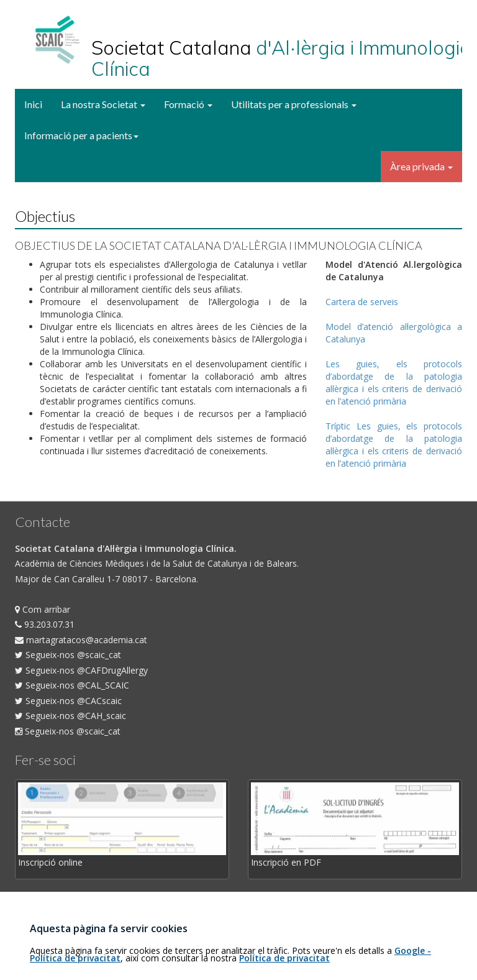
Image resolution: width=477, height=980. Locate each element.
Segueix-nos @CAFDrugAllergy (81, 670)
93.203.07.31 (45, 624)
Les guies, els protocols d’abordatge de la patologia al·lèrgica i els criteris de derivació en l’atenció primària (394, 382)
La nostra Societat (103, 104)
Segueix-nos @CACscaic (68, 701)
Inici (33, 104)
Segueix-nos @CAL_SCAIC (72, 685)
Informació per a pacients (81, 135)
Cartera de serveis (362, 302)
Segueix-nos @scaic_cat (68, 655)
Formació (188, 104)
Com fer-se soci (47, 899)
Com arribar (43, 609)
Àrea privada (421, 166)
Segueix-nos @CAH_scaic (70, 716)
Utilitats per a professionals (294, 104)
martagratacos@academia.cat (81, 640)
